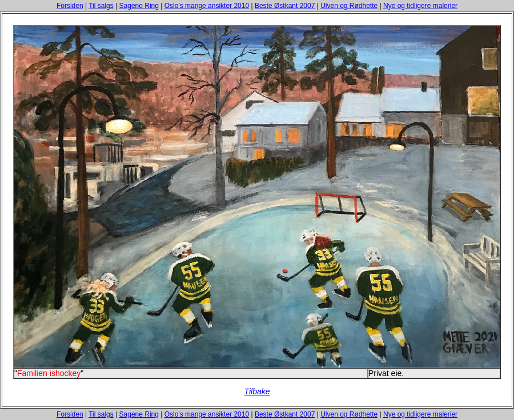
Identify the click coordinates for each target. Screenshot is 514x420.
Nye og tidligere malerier (420, 6)
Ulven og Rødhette (349, 6)
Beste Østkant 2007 (285, 6)
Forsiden (70, 6)
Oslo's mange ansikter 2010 (207, 6)
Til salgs (101, 6)
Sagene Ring (139, 6)
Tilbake (257, 391)
